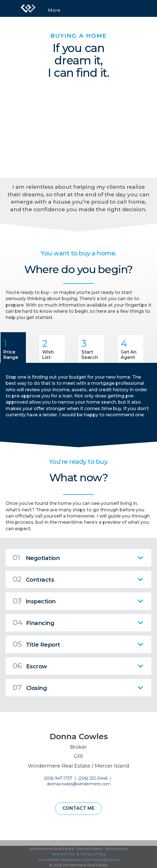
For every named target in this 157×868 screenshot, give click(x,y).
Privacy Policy (93, 854)
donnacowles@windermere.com (79, 784)
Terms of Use (63, 854)
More (54, 10)
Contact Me (78, 808)
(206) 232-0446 (93, 778)
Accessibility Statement (60, 860)
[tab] (78, 558)
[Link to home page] (28, 8)
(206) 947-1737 (58, 778)
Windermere (116, 849)
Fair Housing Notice (101, 860)
